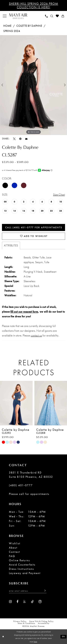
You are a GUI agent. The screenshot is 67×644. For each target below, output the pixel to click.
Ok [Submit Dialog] (64, 637)
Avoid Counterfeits (22, 565)
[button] (5, 16)
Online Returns (19, 560)
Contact (14, 552)
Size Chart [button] (59, 195)
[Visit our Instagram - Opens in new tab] (10, 601)
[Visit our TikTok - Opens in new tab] (32, 601)
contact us (36, 335)
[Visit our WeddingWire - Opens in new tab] (40, 601)
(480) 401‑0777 (21, 485)
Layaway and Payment (25, 573)
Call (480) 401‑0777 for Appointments (34, 227)
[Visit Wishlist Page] (57, 16)
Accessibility (44, 623)
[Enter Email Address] (28, 591)
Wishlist (15, 543)
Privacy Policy (20, 621)
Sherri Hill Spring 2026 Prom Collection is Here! (33, 5)
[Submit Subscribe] (44, 591)
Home (7, 26)
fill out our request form (24, 312)
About (13, 548)
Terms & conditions (26, 623)
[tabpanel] (33, 85)
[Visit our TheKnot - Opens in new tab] (25, 601)
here (35, 642)
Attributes (11, 245)
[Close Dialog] (3, 637)
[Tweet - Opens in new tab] (14, 139)
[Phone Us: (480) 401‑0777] (46, 16)
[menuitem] (5, 16)
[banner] (18, 16)
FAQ (12, 556)
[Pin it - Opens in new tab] (20, 139)
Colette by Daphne (29, 26)
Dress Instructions (21, 569)
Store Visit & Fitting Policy (41, 621)
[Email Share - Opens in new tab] (26, 139)
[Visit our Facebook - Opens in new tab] (18, 601)
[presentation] (16, 403)
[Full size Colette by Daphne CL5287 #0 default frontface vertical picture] (33, 85)
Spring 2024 (12, 31)
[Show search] (52, 16)
